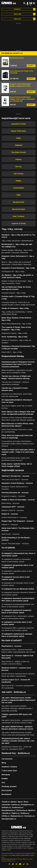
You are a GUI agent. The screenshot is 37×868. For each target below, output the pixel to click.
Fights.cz (16, 813)
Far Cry (18, 167)
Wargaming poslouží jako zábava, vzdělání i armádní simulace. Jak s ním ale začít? (18, 741)
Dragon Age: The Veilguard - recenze (18, 521)
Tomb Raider (18, 188)
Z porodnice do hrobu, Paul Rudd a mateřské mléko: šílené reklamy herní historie (18, 444)
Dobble (5, 779)
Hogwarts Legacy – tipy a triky (14, 333)
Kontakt (4, 855)
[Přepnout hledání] (24, 3)
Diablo (18, 181)
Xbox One (17, 14)
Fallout (18, 159)
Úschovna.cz (22, 810)
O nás (9, 855)
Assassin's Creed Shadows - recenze (17, 483)
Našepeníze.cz (17, 816)
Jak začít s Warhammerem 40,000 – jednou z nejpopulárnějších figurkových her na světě (18, 700)
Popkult (17, 9)
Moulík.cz (6, 813)
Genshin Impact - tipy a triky (14, 293)
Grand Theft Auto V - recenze (14, 518)
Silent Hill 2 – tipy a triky (12, 352)
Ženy (26, 802)
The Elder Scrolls (18, 152)
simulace (17, 19)
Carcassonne (7, 759)
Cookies (17, 853)
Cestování (6, 805)
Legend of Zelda (18, 223)
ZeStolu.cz (6, 808)
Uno (3, 783)
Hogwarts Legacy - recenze (13, 496)
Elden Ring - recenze (11, 503)
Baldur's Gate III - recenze (13, 510)
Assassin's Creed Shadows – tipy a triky (18, 268)
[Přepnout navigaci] (28, 3)
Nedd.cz (32, 810)
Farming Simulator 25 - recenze (15, 493)
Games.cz (15, 805)
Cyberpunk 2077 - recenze (13, 507)
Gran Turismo (18, 216)
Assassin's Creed (18, 124)
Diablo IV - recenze (10, 514)
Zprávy (14, 802)
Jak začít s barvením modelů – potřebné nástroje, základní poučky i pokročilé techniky (17, 708)
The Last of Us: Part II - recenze (15, 480)
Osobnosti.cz (17, 808)
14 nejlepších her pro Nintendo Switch (18, 589)
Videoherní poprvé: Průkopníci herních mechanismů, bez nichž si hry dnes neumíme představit (18, 364)
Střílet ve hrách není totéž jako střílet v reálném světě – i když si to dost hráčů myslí (18, 452)
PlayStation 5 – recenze (11, 646)
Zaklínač (19, 145)
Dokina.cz (25, 813)
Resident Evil (19, 202)
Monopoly (6, 775)
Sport (20, 802)
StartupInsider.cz (9, 819)
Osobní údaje (25, 853)
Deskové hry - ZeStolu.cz (16, 753)
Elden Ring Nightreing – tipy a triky (16, 324)
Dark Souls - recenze (10, 534)
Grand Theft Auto (18, 131)
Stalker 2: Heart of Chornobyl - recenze (18, 500)
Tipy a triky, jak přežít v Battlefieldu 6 (18, 241)
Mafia (19, 138)
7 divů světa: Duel (9, 771)
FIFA (18, 195)
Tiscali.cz (6, 802)
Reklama (4, 853)
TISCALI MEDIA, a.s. (23, 859)
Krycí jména (7, 790)
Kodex (32, 853)
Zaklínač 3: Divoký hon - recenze (15, 476)
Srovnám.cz (29, 816)
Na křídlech (6, 794)
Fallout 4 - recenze (10, 525)
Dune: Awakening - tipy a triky (14, 337)
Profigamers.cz (27, 805)
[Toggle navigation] (34, 3)
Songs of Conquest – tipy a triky (15, 308)
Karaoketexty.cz (8, 810)
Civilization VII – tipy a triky (13, 272)
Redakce (11, 853)
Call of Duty (18, 174)
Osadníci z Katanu (9, 767)
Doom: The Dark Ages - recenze (15, 544)
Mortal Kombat (19, 209)
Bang (4, 763)
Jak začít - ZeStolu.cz (14, 692)
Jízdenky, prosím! (9, 786)
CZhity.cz (6, 816)
